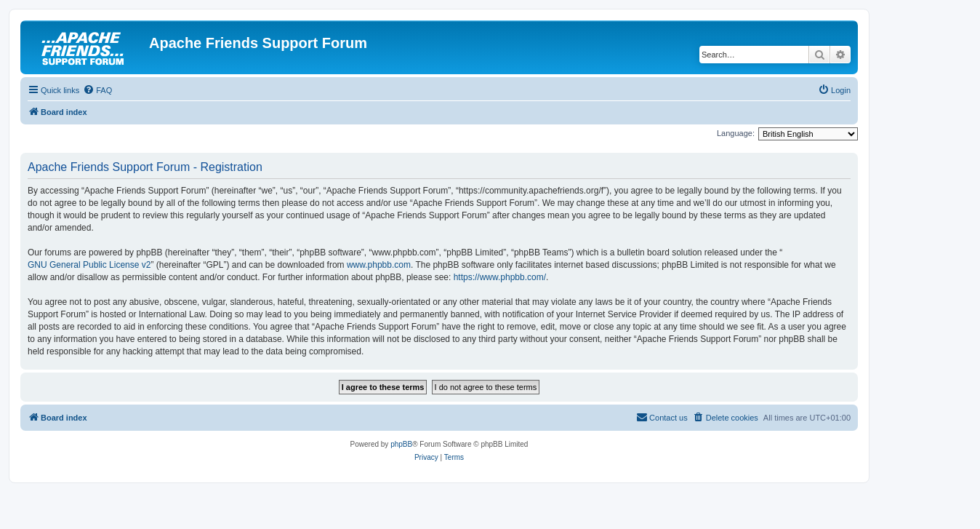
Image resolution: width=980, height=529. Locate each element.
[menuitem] (97, 90)
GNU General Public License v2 (89, 265)
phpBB (401, 444)
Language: (736, 133)
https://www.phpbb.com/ (500, 277)
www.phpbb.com (379, 265)
